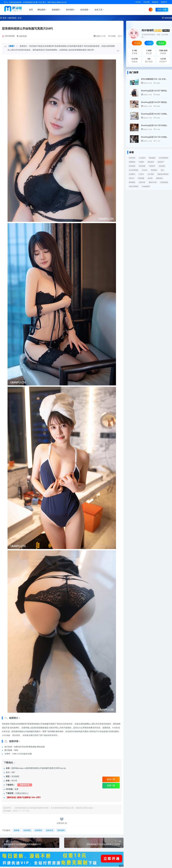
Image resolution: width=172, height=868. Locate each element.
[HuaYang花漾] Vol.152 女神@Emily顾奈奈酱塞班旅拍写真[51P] (155, 137)
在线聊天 (132, 174)
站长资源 (85, 10)
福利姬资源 (68, 724)
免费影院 (132, 162)
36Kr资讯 (132, 158)
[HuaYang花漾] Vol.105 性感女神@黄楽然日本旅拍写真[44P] (155, 125)
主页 (137, 43)
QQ (149, 43)
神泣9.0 (132, 178)
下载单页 (152, 166)
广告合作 (138, 2)
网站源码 (42, 10)
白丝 (4, 735)
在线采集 (162, 166)
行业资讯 (142, 158)
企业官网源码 (163, 158)
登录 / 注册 (162, 10)
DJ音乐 (141, 174)
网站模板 (152, 158)
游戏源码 (57, 10)
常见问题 (146, 2)
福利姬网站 (15, 728)
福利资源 (12, 18)
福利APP (161, 162)
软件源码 (71, 10)
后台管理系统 (134, 170)
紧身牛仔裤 (153, 182)
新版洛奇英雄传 (163, 174)
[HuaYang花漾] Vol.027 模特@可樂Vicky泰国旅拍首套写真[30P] (155, 91)
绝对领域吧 (10, 36)
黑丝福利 (61, 830)
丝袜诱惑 (27, 830)
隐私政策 (155, 2)
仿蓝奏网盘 (164, 182)
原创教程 (154, 170)
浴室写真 (142, 182)
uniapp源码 (146, 186)
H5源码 (141, 162)
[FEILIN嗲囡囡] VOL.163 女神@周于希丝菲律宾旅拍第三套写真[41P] (155, 79)
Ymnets (145, 170)
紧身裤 (17, 830)
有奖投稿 (168, 18)
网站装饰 (151, 162)
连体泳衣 (50, 830)
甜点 (162, 170)
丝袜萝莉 (38, 830)
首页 (31, 10)
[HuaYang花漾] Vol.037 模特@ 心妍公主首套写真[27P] (155, 102)
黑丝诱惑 (16, 735)
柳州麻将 (132, 182)
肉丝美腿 (142, 166)
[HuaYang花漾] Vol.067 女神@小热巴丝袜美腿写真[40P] (155, 114)
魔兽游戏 (159, 178)
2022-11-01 (100, 36)
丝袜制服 (141, 178)
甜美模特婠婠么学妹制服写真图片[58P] (27, 29)
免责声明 (164, 2)
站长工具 (100, 10)
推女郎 (150, 178)
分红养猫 (151, 174)
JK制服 (25, 735)
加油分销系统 (134, 186)
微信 (161, 43)
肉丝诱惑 (132, 166)
